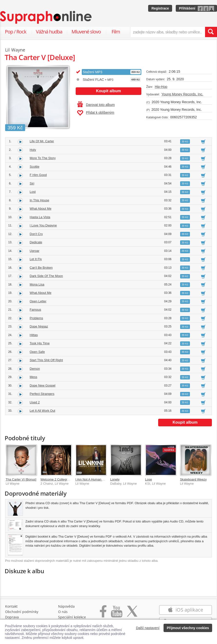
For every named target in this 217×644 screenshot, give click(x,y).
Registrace (160, 8)
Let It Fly (36, 259)
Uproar (35, 251)
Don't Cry (36, 234)
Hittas (34, 335)
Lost (33, 192)
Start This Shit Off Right (46, 360)
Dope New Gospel (43, 385)
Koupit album (108, 91)
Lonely (115, 479)
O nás (63, 612)
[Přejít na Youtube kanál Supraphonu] (116, 614)
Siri (32, 183)
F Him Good (38, 175)
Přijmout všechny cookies (188, 628)
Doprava (12, 617)
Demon (35, 369)
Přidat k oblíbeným (96, 113)
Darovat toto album (96, 105)
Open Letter (38, 301)
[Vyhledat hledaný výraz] (211, 32)
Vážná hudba (49, 32)
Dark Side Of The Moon (46, 276)
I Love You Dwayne (43, 225)
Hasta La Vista (40, 217)
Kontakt (11, 606)
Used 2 (35, 402)
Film (116, 32)
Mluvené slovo (86, 32)
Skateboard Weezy (193, 479)
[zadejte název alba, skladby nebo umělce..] (168, 32)
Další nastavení (148, 628)
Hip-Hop (161, 87)
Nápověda (66, 606)
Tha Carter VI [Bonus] (21, 479)
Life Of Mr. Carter (42, 141)
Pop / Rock (16, 32)
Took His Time (40, 343)
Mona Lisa (37, 284)
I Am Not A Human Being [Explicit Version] (105, 479)
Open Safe (37, 352)
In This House (40, 200)
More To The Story (43, 158)
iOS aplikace (185, 610)
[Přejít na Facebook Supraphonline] (103, 614)
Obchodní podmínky (22, 612)
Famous (36, 310)
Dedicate (36, 242)
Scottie (35, 167)
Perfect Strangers (42, 394)
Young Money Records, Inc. (182, 94)
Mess (34, 377)
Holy (33, 150)
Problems (36, 318)
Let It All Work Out (43, 411)
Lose (148, 479)
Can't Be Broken (41, 268)
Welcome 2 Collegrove (57, 479)
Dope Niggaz (39, 326)
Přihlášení (187, 8)
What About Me (41, 209)
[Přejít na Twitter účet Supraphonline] (132, 614)
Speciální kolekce (72, 617)
